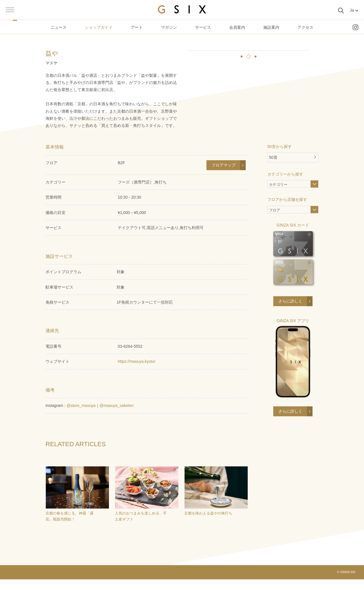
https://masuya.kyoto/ (136, 381)
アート (137, 27)
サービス (203, 27)
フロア (275, 231)
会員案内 (237, 27)
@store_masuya (81, 425)
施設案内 (271, 27)
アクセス (305, 27)
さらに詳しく (290, 321)
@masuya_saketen (117, 425)
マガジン (169, 27)
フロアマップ (224, 185)
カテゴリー (288, 205)
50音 (273, 177)
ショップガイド (99, 27)
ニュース (59, 27)
